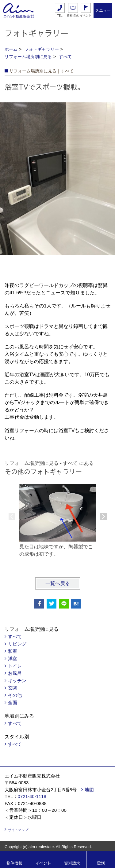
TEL (60, 16)
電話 (101, 863)
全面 (13, 702)
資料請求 (73, 16)
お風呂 (15, 673)
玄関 (13, 688)
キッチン (17, 680)
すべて (65, 57)
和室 (13, 651)
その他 (15, 695)
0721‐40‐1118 (32, 796)
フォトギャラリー (42, 49)
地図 (89, 790)
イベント (86, 16)
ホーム (11, 49)
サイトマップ (18, 830)
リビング (17, 644)
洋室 (13, 658)
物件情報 (14, 863)
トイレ (15, 666)
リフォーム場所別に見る (28, 57)
